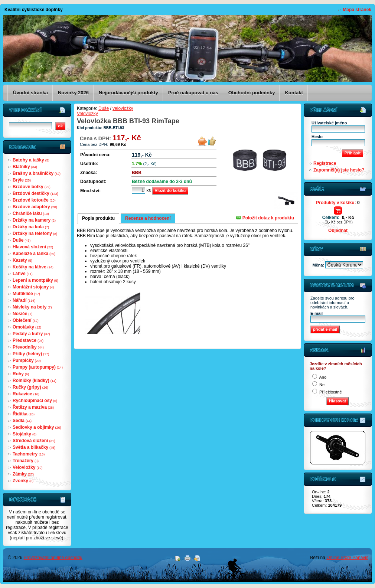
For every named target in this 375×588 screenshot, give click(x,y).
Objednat (338, 231)
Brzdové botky (32, 187)
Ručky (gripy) (30, 387)
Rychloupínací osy (35, 401)
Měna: (319, 265)
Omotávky (27, 327)
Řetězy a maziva (33, 407)
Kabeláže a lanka (34, 254)
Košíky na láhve (33, 267)
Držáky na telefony (35, 233)
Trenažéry (26, 461)
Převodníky (28, 347)
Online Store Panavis (347, 558)
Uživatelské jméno (329, 123)
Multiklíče (26, 294)
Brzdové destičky (35, 193)
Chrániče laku (31, 213)
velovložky (123, 108)
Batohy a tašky (31, 160)
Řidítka (24, 414)
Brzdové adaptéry (35, 207)
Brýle (22, 180)
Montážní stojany (33, 287)
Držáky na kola (31, 227)
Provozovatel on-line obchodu (53, 558)
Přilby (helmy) (31, 354)
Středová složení (34, 441)
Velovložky (27, 467)
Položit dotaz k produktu (265, 218)
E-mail (317, 313)
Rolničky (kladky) (35, 380)
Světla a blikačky (34, 447)
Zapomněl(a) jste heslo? (339, 170)
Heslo (317, 137)
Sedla (22, 421)
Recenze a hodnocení (148, 218)
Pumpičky (27, 360)
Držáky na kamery (34, 220)
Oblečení (26, 320)
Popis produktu (98, 218)
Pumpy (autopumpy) (38, 367)
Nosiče (22, 314)
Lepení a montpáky (35, 280)
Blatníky (25, 167)
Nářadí (24, 300)
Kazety (22, 260)
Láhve (23, 274)
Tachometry (29, 454)
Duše (22, 240)
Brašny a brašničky (37, 173)
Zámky (23, 474)
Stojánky (25, 434)
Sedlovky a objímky (37, 427)
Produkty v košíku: (338, 203)
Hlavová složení (33, 247)
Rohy (21, 374)
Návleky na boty (32, 307)
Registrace (325, 163)
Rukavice (26, 394)
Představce (28, 340)
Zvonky (23, 481)
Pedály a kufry (31, 334)
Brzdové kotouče (34, 200)
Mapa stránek (357, 10)
